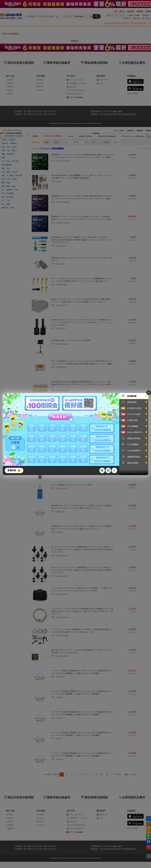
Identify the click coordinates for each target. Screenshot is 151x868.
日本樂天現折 (134, 420)
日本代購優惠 (134, 426)
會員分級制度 (134, 463)
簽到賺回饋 (134, 396)
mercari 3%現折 (134, 414)
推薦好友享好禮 (134, 438)
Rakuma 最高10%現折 (134, 432)
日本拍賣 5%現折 (134, 408)
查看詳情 (12, 470)
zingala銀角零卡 (134, 450)
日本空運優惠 (134, 444)
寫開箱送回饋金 (134, 457)
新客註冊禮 (134, 402)
